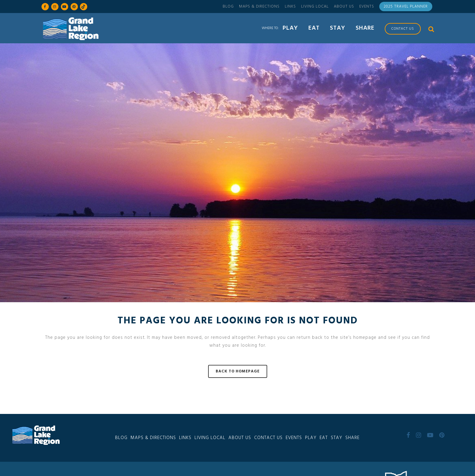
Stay (337, 438)
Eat (324, 438)
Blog (228, 7)
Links (290, 7)
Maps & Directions (259, 7)
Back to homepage (238, 371)
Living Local (315, 7)
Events (367, 7)
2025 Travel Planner (406, 7)
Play (311, 438)
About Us (344, 7)
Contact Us (268, 438)
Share (352, 438)
